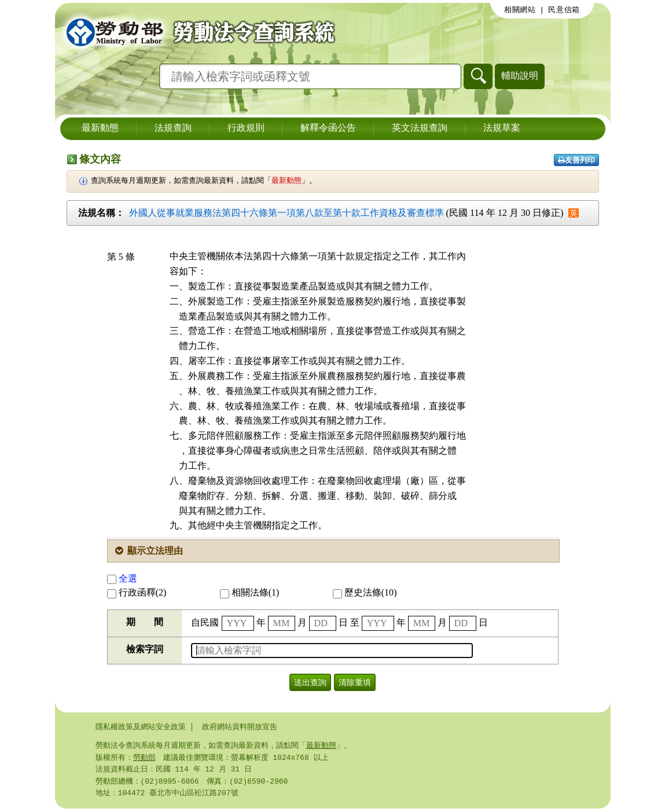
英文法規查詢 (420, 128)
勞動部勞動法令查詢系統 (197, 32)
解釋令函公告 (328, 128)
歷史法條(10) (365, 592)
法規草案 (502, 128)
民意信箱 (564, 10)
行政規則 (246, 128)
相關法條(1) (250, 592)
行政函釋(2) (137, 592)
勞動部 (144, 759)
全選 (122, 578)
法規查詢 (173, 128)
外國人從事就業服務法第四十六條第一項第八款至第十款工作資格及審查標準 (286, 213)
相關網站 (520, 10)
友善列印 (576, 160)
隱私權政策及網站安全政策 (141, 727)
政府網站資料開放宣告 (240, 727)
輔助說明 (520, 76)
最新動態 (100, 128)
